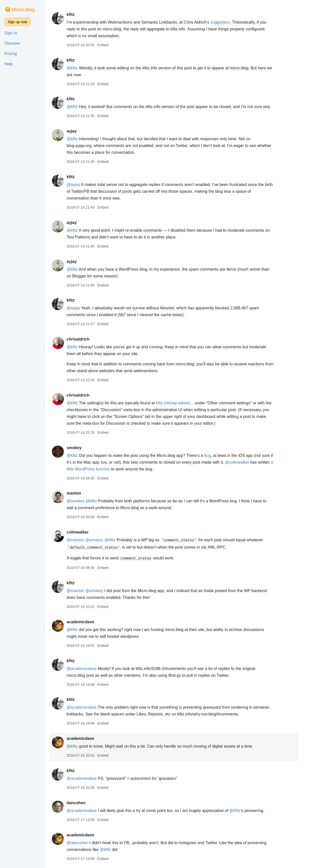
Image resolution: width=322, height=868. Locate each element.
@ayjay (83, 185)
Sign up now (17, 22)
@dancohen (87, 843)
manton (84, 493)
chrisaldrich (88, 339)
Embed (112, 45)
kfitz (80, 14)
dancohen (86, 803)
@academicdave (91, 669)
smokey (84, 448)
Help (9, 64)
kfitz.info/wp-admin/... (184, 403)
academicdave (90, 622)
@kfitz (82, 68)
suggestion (230, 22)
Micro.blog (23, 10)
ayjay (81, 131)
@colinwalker (247, 462)
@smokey (85, 501)
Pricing (11, 54)
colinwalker (87, 532)
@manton (85, 540)
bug (217, 455)
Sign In (11, 33)
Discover (12, 43)
